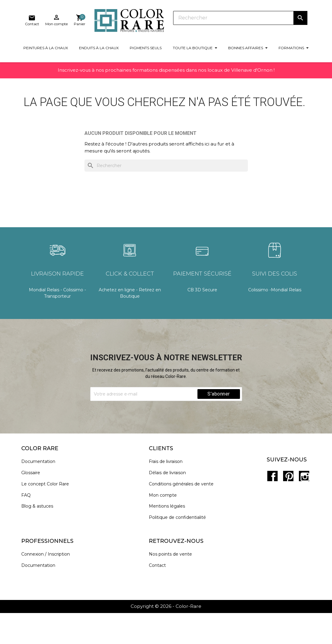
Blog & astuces (41, 539)
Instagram (301, 504)
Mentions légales (170, 539)
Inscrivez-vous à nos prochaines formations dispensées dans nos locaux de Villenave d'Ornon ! (166, 79)
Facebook (274, 504)
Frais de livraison (169, 494)
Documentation (42, 494)
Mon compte (166, 528)
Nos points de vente (174, 586)
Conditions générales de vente (185, 516)
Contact (161, 598)
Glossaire (34, 505)
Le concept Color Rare (49, 516)
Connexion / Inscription (49, 586)
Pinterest (288, 504)
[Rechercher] (178, 21)
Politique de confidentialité (181, 550)
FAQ (30, 528)
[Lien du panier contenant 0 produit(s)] (301, 22)
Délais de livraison (171, 505)
